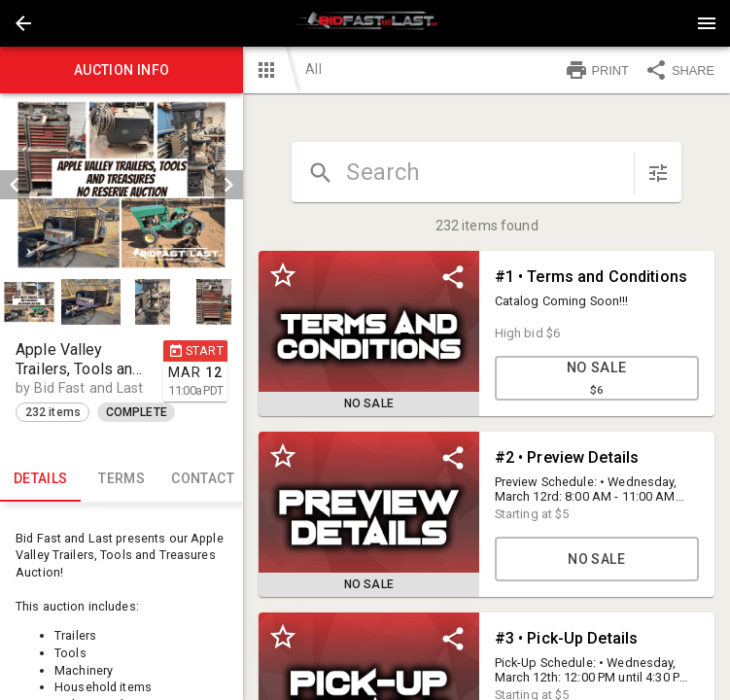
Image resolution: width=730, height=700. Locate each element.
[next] (228, 185)
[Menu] (707, 23)
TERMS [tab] (121, 478)
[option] (122, 185)
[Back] (23, 23)
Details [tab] (40, 478)
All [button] (313, 69)
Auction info (122, 70)
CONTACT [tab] (203, 478)
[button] (23, 23)
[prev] (15, 185)
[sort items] (658, 173)
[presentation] (365, 23)
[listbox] (122, 185)
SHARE (679, 70)
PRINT (597, 70)
